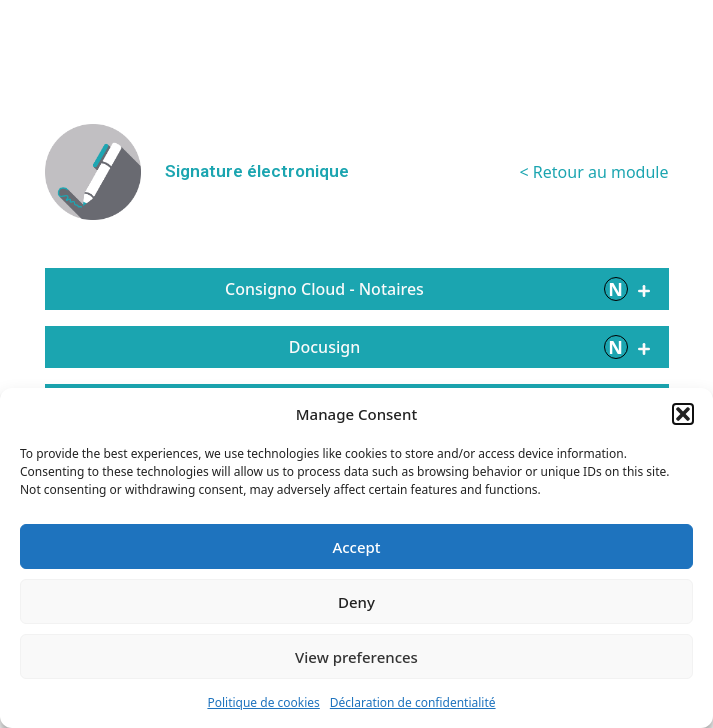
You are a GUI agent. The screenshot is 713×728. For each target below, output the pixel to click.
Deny (356, 602)
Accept (356, 547)
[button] (683, 414)
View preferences (356, 657)
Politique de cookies (263, 702)
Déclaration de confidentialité (413, 702)
